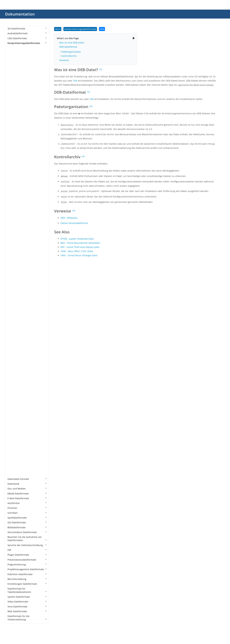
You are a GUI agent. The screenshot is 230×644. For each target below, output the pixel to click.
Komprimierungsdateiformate (27, 43)
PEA (13, 280)
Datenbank (27, 484)
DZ (12, 159)
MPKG (14, 246)
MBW (13, 237)
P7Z (13, 266)
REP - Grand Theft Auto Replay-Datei (80, 247)
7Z (12, 53)
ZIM (13, 450)
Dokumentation (20, 14)
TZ (12, 401)
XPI (12, 435)
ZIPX (13, 459)
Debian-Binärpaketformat (74, 223)
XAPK (13, 421)
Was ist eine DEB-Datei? (72, 43)
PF (12, 290)
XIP (12, 431)
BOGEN (15, 106)
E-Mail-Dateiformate (27, 498)
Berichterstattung (27, 579)
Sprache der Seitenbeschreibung (27, 545)
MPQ (13, 251)
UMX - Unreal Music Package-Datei (79, 255)
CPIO (13, 130)
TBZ (13, 382)
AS (12, 77)
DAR (13, 145)
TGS (13, 387)
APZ (13, 67)
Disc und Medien (27, 489)
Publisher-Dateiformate (27, 574)
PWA (13, 309)
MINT (14, 242)
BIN (13, 92)
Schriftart (27, 513)
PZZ (13, 314)
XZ (12, 440)
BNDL (14, 101)
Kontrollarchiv (69, 56)
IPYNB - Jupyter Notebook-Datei (77, 239)
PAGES (14, 271)
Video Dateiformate (27, 602)
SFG (13, 343)
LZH (13, 217)
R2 (12, 319)
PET (13, 285)
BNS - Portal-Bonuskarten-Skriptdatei (80, 243)
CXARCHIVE (17, 135)
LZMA (14, 222)
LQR (13, 203)
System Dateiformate (27, 597)
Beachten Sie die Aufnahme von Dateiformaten (27, 539)
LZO (13, 227)
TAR (13, 377)
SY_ (12, 372)
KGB (13, 193)
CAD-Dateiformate (27, 38)
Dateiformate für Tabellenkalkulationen (27, 590)
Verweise (64, 60)
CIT (12, 125)
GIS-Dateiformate (27, 522)
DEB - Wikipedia (69, 218)
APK (13, 62)
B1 (12, 82)
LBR (13, 198)
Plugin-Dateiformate (27, 555)
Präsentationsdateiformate (27, 560)
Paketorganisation (71, 52)
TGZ (13, 392)
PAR (13, 275)
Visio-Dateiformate (27, 607)
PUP (13, 305)
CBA (13, 121)
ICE (12, 184)
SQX (13, 368)
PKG (13, 295)
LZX (13, 232)
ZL (12, 464)
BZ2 (13, 111)
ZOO (13, 469)
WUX (13, 416)
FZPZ (13, 169)
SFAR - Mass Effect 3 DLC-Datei (77, 251)
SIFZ (13, 348)
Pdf (27, 550)
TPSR (13, 397)
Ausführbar (27, 503)
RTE (13, 334)
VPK (13, 406)
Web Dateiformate (27, 611)
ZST (13, 474)
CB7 (13, 116)
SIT (12, 353)
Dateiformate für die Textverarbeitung (27, 618)
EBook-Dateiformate (27, 494)
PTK (13, 300)
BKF (13, 96)
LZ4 (13, 213)
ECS (13, 164)
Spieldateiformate (27, 518)
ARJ (12, 72)
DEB (13, 150)
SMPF (14, 363)
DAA (13, 140)
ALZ (13, 58)
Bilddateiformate (27, 527)
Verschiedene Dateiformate (27, 532)
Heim (58, 29)
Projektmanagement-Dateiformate (27, 569)
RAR (13, 324)
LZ (12, 208)
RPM (13, 329)
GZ (12, 174)
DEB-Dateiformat (68, 47)
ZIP (12, 455)
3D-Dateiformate (27, 29)
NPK (13, 256)
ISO (13, 188)
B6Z (13, 87)
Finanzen (27, 508)
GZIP (13, 179)
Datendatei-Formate (27, 479)
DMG (13, 154)
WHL (13, 411)
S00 (13, 338)
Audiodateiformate (27, 33)
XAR (13, 426)
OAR (13, 261)
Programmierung (27, 564)
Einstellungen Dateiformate (27, 584)
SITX (13, 358)
